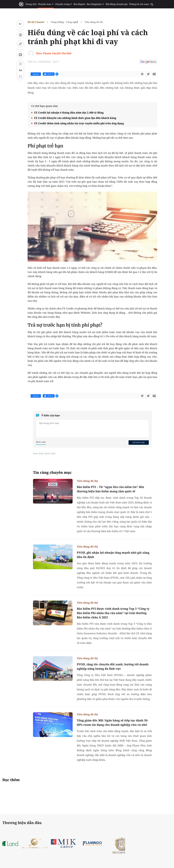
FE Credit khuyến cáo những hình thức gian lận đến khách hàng (75, 118)
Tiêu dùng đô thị (94, 22)
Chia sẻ (36, 74)
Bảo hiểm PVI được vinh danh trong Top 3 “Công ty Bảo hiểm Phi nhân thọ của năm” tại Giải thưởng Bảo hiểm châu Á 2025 (113, 613)
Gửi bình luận (139, 442)
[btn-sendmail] (154, 74)
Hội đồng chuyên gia (117, 4)
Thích (49, 74)
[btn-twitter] (148, 74)
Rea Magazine (95, 4)
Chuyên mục (46, 4)
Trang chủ (31, 4)
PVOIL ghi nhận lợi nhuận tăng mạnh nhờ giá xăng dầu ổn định (113, 555)
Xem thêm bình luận (44, 453)
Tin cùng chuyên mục (52, 473)
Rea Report (79, 4)
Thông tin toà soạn (139, 4)
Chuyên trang (64, 4)
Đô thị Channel (36, 22)
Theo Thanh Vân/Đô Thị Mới (54, 53)
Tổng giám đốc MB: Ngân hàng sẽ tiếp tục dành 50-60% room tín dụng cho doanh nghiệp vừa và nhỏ (112, 723)
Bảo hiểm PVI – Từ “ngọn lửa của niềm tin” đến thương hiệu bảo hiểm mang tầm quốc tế (110, 489)
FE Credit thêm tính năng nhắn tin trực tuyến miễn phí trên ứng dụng (79, 123)
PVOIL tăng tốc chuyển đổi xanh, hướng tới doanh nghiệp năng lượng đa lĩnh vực (113, 666)
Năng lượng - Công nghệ (64, 22)
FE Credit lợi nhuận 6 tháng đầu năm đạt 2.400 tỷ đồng (69, 113)
